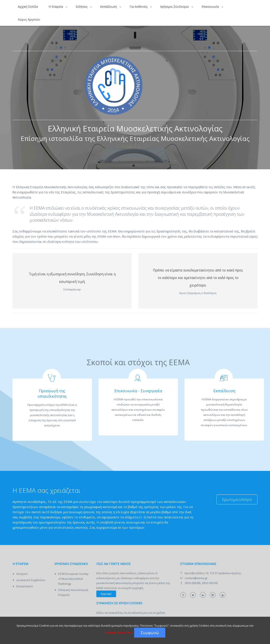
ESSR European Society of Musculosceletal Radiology (73, 579)
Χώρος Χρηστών (29, 19)
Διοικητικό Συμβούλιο (31, 580)
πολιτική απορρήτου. (119, 632)
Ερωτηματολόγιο (237, 499)
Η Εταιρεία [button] (56, 7)
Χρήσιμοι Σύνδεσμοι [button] (175, 7)
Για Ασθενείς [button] (139, 7)
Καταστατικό (25, 586)
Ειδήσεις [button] (82, 7)
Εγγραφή (106, 594)
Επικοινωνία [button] (211, 7)
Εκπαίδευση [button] (109, 7)
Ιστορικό (22, 574)
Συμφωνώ (150, 633)
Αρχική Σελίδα (28, 7)
